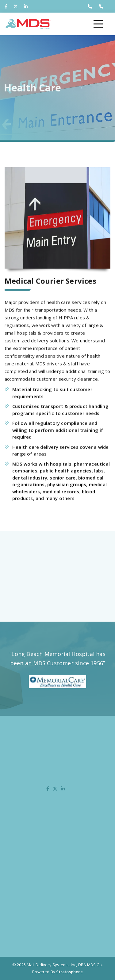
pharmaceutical (92, 469)
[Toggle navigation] (98, 24)
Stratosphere (69, 972)
